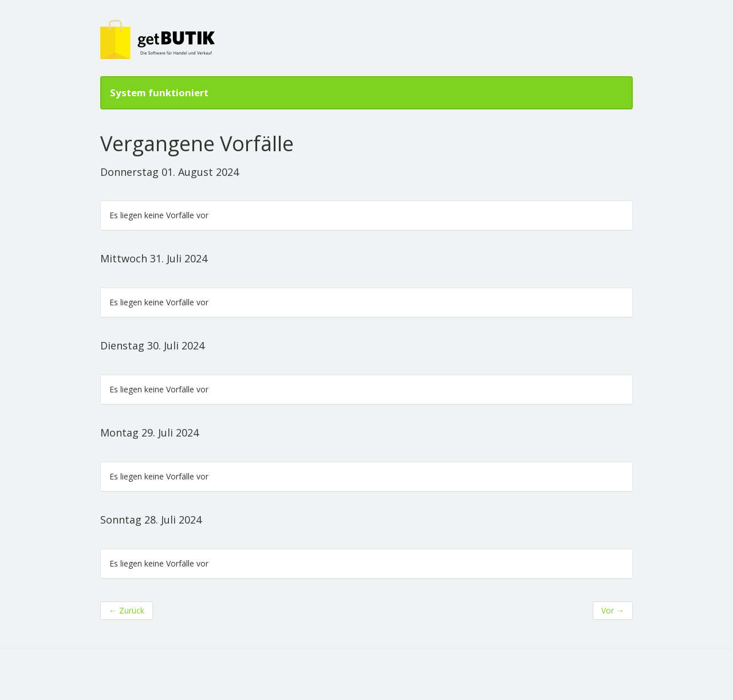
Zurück (127, 610)
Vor (613, 610)
